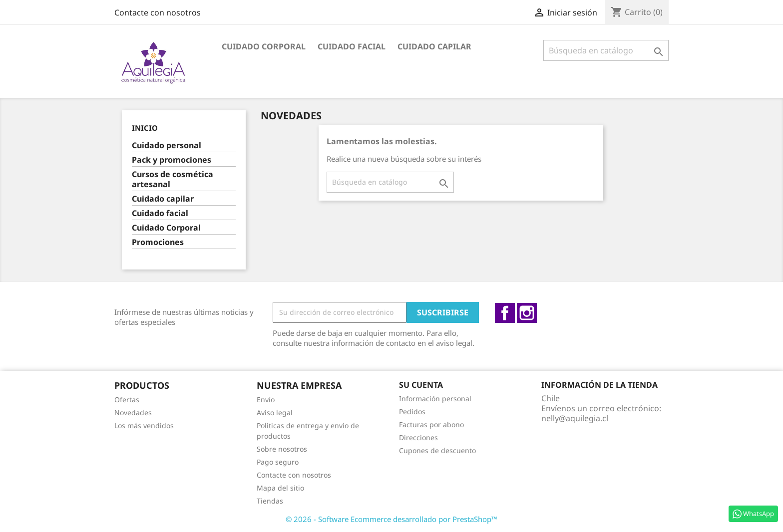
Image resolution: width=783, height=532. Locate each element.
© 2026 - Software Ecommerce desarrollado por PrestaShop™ (391, 519)
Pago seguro (278, 462)
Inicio (145, 128)
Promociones (158, 242)
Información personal (435, 399)
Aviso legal (275, 412)
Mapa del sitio (280, 488)
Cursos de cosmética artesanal (173, 179)
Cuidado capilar (434, 46)
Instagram (527, 313)
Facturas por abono (431, 424)
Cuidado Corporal (264, 46)
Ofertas (127, 399)
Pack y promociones (172, 160)
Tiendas (270, 501)
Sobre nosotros (282, 449)
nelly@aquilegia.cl (575, 418)
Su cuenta (421, 385)
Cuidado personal (167, 145)
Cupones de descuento (437, 450)
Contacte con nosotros (158, 12)
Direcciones (418, 437)
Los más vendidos (144, 425)
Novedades (133, 412)
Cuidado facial (352, 46)
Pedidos (412, 411)
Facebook (505, 313)
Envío (266, 399)
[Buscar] (606, 50)
